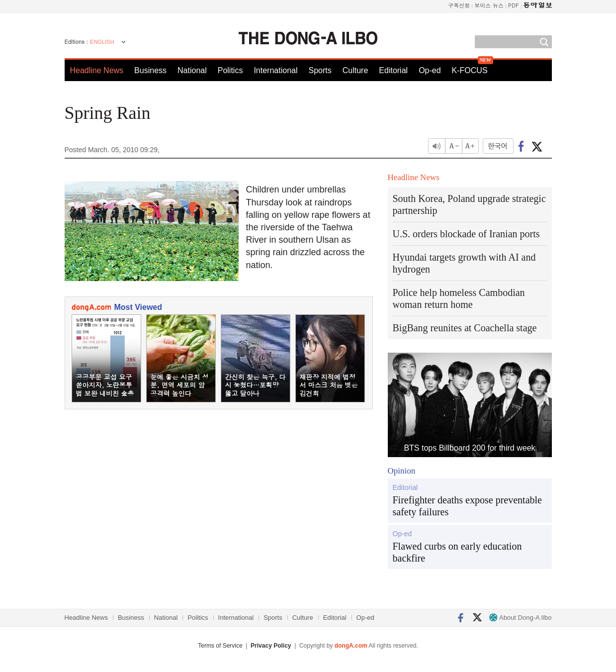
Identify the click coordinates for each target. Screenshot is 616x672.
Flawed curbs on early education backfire (457, 552)
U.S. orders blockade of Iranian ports (466, 234)
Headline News (97, 70)
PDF (514, 5)
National (192, 70)
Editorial (393, 70)
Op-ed (430, 70)
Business (150, 70)
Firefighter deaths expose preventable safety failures (467, 506)
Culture (355, 70)
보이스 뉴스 (489, 5)
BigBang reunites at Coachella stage (465, 328)
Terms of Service (220, 646)
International (275, 70)
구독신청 (459, 5)
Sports (320, 70)
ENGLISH (102, 42)
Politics (230, 70)
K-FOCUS (470, 70)
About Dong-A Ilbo (520, 618)
